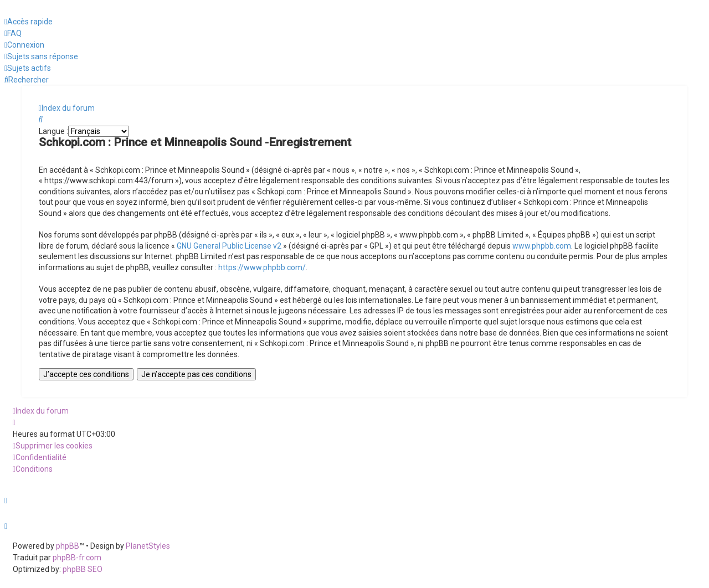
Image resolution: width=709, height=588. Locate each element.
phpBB (68, 546)
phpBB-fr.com (77, 558)
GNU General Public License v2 (229, 246)
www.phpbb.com (542, 246)
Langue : (53, 131)
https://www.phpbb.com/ (262, 267)
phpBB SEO (83, 569)
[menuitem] (13, 33)
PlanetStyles (148, 546)
